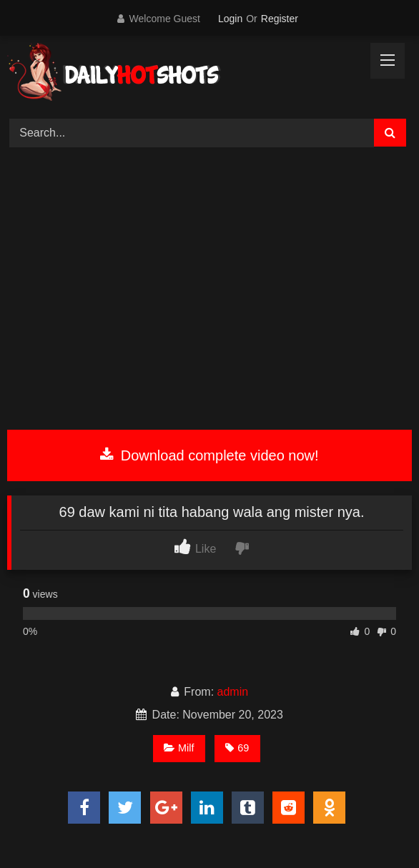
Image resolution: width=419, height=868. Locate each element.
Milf (179, 748)
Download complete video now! (209, 455)
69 (237, 748)
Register (280, 19)
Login (230, 19)
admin (233, 692)
